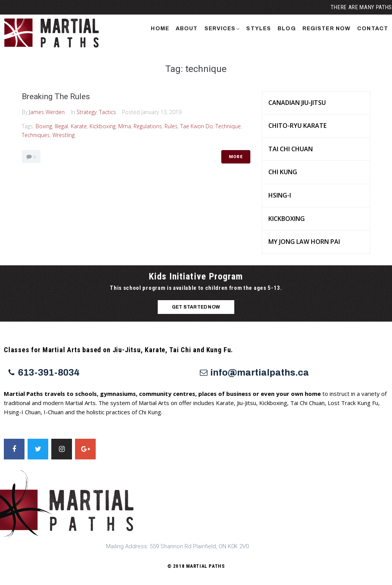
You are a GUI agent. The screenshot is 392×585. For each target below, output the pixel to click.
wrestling (64, 135)
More (236, 157)
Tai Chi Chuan (291, 149)
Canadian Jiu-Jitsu (297, 103)
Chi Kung (283, 172)
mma (125, 126)
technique (228, 126)
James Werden (47, 112)
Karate (79, 126)
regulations (148, 126)
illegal (61, 126)
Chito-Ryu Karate (297, 126)
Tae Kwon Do (197, 126)
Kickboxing (103, 126)
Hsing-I (280, 195)
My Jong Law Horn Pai (304, 242)
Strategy (87, 112)
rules (171, 126)
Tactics (108, 112)
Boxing (44, 126)
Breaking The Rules (56, 96)
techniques (36, 135)
